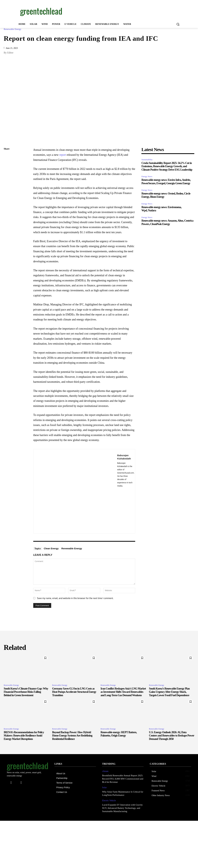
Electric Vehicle (109, 801)
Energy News (147, 176)
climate (105, 771)
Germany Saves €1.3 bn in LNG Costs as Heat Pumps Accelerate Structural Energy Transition (74, 692)
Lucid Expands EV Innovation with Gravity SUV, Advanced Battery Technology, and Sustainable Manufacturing (122, 808)
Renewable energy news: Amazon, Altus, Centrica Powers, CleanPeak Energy (167, 222)
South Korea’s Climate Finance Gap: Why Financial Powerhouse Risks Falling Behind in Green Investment (26, 692)
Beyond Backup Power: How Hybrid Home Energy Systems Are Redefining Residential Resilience (72, 736)
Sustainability (147, 160)
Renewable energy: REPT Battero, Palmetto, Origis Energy (119, 734)
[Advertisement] (122, 11)
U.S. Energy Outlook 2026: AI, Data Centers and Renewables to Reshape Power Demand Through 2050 (172, 736)
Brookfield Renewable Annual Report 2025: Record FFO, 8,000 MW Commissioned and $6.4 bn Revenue (123, 779)
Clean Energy (51, 548)
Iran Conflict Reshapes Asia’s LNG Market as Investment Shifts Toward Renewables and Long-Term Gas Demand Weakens (123, 692)
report (63, 155)
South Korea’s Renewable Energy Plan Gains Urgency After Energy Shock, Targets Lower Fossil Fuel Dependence (169, 692)
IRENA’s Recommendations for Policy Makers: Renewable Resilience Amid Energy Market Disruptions (24, 736)
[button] (178, 24)
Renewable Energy (13, 29)
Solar (104, 788)
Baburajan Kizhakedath (124, 457)
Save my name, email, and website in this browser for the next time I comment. (75, 598)
